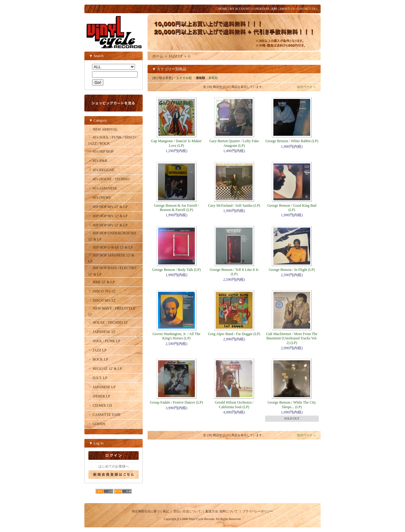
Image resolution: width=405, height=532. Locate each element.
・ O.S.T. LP (98, 378)
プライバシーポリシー (258, 511)
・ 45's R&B (98, 161)
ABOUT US (287, 9)
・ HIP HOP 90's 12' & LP (108, 216)
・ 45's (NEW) (99, 198)
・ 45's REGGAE (101, 170)
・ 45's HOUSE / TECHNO (109, 179)
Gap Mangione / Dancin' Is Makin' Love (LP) (176, 143)
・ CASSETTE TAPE (104, 415)
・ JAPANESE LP (102, 387)
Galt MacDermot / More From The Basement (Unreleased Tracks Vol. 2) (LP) (292, 338)
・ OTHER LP (99, 396)
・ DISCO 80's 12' (102, 300)
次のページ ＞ (307, 87)
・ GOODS (97, 424)
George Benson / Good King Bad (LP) (292, 208)
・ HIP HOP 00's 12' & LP (108, 225)
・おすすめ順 (183, 78)
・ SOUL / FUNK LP (104, 341)
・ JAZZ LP (97, 350)
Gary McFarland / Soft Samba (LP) (234, 205)
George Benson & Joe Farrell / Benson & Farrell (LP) (177, 208)
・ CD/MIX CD (100, 405)
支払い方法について (187, 511)
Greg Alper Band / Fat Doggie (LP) (234, 334)
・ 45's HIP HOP (101, 151)
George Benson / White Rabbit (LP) (292, 141)
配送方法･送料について (222, 511)
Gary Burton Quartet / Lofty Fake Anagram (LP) (234, 143)
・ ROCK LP (98, 359)
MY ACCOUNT (240, 9)
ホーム (158, 56)
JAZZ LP (176, 56)
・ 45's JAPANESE (102, 188)
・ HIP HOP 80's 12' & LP (108, 207)
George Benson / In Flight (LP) (292, 270)
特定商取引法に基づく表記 (150, 511)
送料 (274, 9)
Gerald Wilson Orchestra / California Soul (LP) (234, 405)
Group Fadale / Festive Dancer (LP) (176, 402)
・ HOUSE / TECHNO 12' (108, 323)
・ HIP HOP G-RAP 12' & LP (110, 247)
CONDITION (260, 9)
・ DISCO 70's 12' (102, 291)
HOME (223, 9)
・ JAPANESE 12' (102, 332)
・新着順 (212, 78)
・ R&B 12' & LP (101, 282)
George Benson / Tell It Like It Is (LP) (234, 272)
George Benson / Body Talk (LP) (176, 270)
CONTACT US (306, 9)
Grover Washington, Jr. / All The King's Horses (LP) (176, 336)
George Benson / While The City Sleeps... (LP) (292, 405)
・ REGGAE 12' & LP (105, 369)
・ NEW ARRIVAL (103, 129)
